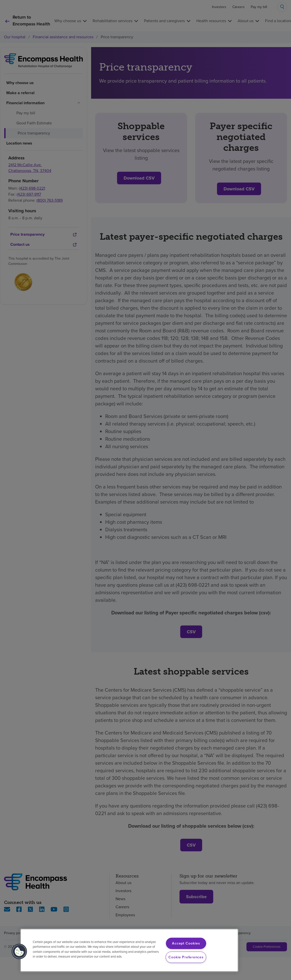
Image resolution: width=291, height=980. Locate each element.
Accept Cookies (186, 943)
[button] (19, 952)
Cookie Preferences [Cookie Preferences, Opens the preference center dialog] (186, 957)
